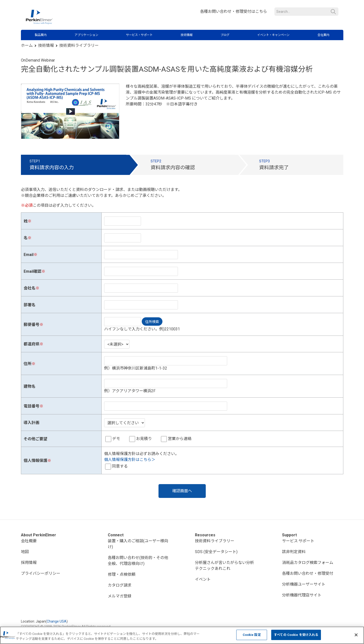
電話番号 (32, 406)
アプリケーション (86, 35)
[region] (182, 635)
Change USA (57, 621)
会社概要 (29, 541)
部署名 (30, 305)
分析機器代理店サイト (302, 595)
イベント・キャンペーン (273, 35)
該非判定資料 (294, 552)
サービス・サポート (139, 35)
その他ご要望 (35, 439)
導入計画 (32, 423)
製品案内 (41, 35)
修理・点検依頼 (122, 574)
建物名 (30, 386)
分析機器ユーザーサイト (304, 584)
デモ (116, 439)
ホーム (27, 45)
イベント (203, 579)
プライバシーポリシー (41, 573)
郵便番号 (32, 325)
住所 (28, 364)
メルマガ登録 (120, 596)
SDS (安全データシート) (216, 552)
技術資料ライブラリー (79, 45)
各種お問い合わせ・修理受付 (308, 573)
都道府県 (32, 344)
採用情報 (29, 563)
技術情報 (187, 35)
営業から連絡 (180, 439)
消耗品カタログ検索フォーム (308, 563)
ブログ (225, 35)
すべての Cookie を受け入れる (296, 635)
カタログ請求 (120, 585)
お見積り (144, 439)
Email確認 (32, 271)
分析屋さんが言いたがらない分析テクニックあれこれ (224, 566)
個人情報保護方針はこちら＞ (130, 460)
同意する (120, 466)
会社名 (30, 288)
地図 (25, 552)
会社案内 (323, 35)
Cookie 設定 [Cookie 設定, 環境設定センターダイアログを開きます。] (252, 635)
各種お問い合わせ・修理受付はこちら (234, 11)
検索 (333, 12)
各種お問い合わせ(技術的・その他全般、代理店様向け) (138, 561)
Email (29, 255)
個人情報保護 (35, 461)
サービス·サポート (298, 541)
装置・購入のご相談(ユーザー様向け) (138, 544)
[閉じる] (356, 635)
